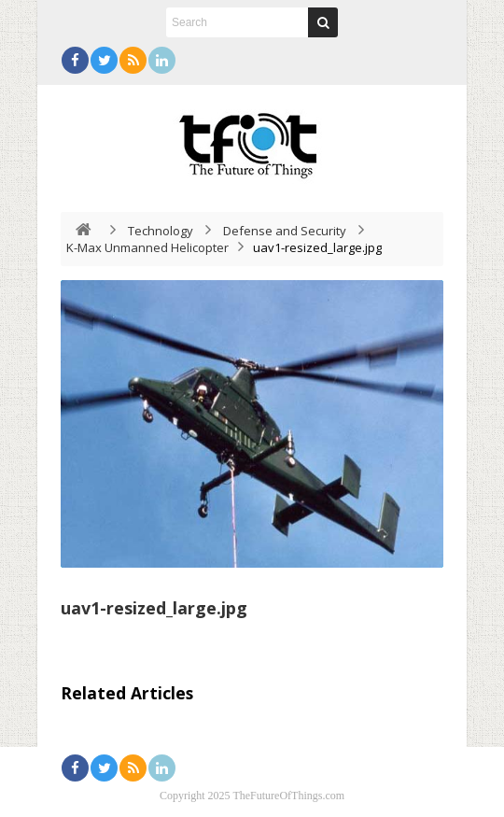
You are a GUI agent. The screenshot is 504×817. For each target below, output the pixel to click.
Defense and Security (285, 231)
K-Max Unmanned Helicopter (147, 247)
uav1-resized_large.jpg (154, 608)
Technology (161, 231)
